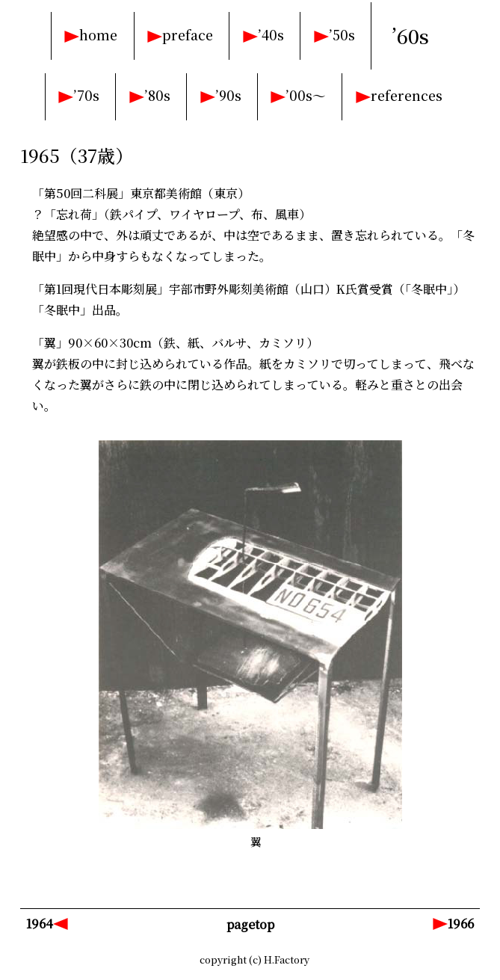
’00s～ (306, 95)
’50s (342, 35)
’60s (410, 36)
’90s (228, 95)
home (98, 35)
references (407, 95)
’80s (157, 95)
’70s (86, 95)
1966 (461, 924)
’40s (271, 35)
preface (188, 35)
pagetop (250, 924)
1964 (40, 924)
